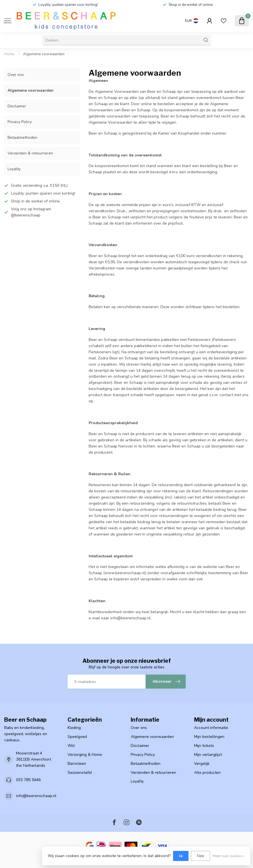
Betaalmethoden (22, 138)
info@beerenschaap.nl (36, 796)
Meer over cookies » (229, 856)
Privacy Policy (20, 122)
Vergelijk (202, 764)
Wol (71, 746)
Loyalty (14, 169)
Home (9, 54)
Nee (201, 856)
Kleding (74, 728)
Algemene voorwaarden (44, 54)
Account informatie (211, 728)
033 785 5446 (28, 780)
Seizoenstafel (80, 773)
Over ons (16, 75)
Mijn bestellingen (209, 737)
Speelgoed (77, 737)
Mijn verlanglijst (208, 755)
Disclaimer (17, 106)
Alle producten (207, 773)
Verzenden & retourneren (30, 153)
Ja (181, 856)
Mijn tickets (204, 746)
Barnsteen (77, 764)
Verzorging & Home (85, 755)
